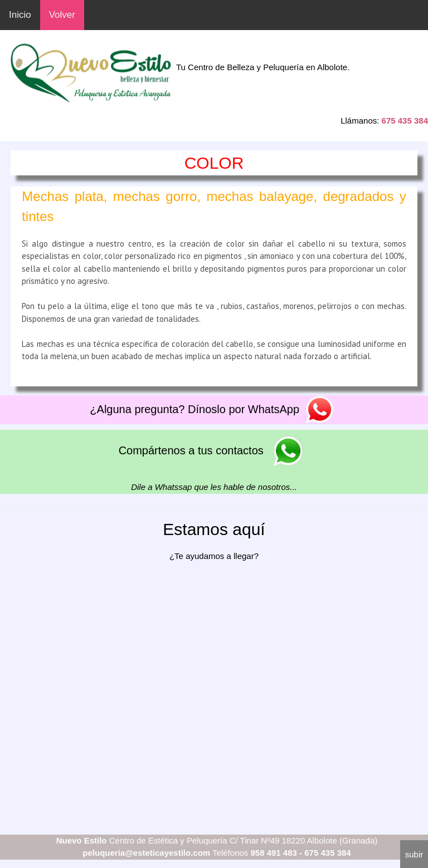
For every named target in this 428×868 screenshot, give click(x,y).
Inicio (20, 15)
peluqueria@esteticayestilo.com (146, 853)
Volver (62, 15)
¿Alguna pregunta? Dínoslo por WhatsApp (214, 409)
